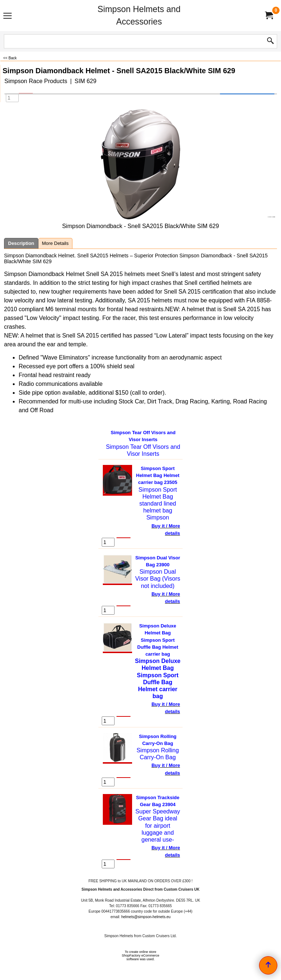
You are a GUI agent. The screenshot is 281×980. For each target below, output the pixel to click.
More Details (55, 243)
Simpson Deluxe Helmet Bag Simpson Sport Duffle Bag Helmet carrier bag (158, 640)
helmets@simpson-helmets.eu (146, 917)
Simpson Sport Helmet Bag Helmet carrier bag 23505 (158, 475)
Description (21, 243)
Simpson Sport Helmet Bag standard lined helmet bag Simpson (158, 504)
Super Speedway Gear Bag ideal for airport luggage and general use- (158, 826)
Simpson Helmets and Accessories (139, 15)
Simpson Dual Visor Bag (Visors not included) (158, 579)
